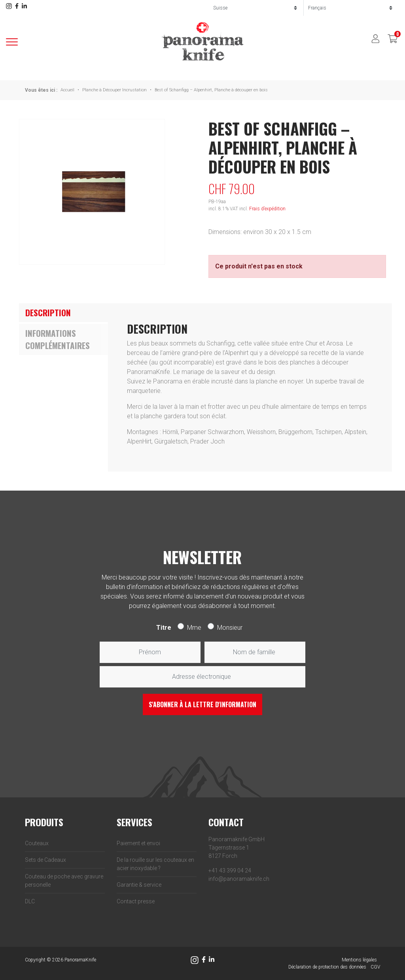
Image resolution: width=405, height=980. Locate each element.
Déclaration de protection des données (327, 967)
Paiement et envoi (138, 843)
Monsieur (230, 628)
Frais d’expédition (267, 209)
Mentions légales (359, 960)
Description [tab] (48, 313)
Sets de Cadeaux (45, 860)
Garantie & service (139, 885)
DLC (30, 901)
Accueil (67, 90)
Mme (194, 628)
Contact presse (136, 901)
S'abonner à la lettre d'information (202, 704)
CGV (375, 967)
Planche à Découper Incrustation (114, 90)
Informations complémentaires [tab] (58, 339)
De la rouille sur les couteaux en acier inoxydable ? (155, 864)
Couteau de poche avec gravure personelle (64, 881)
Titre (164, 628)
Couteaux (37, 843)
